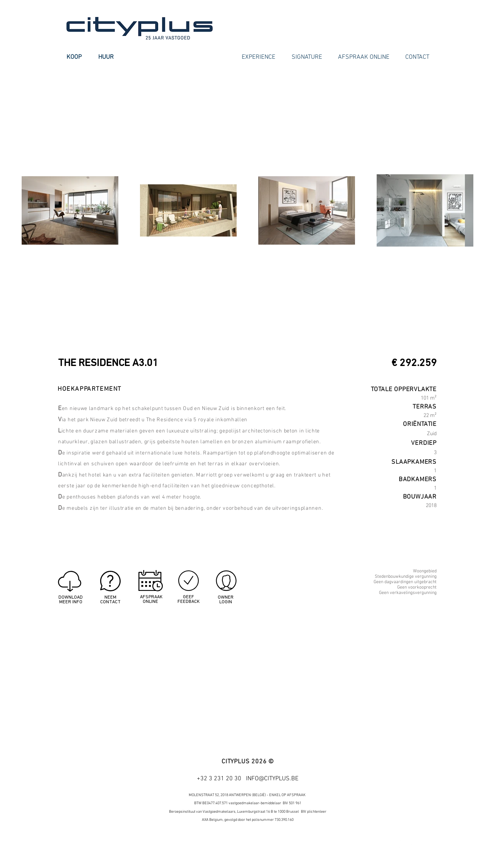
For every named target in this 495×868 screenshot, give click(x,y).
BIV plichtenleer (314, 812)
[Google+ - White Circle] (416, 842)
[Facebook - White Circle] (389, 842)
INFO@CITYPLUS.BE (272, 779)
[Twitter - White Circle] (403, 842)
